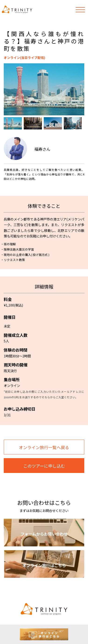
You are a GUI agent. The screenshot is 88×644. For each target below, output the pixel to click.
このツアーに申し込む (44, 466)
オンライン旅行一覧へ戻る (44, 447)
